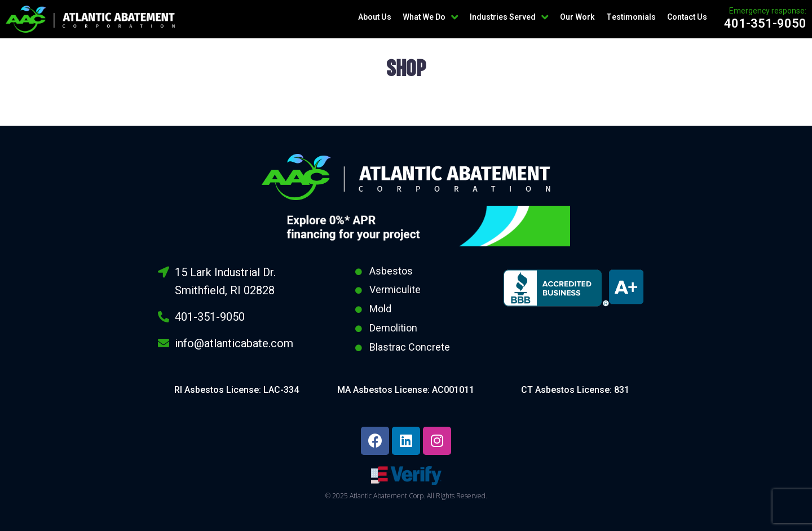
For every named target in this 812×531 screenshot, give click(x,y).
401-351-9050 (765, 23)
